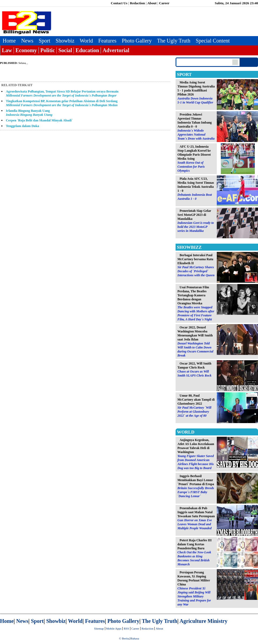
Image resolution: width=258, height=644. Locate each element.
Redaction (137, 3)
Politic (48, 50)
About (152, 3)
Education (87, 50)
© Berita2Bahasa (129, 638)
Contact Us (119, 3)
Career (164, 3)
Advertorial (116, 50)
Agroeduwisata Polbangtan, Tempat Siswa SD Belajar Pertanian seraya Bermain (62, 93)
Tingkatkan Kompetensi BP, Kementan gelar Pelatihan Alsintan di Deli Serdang (62, 103)
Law (7, 50)
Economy (26, 50)
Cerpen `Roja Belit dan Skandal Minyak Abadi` (39, 120)
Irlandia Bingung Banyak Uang (29, 113)
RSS (126, 628)
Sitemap (99, 628)
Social (65, 50)
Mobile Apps (114, 628)
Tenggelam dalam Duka (22, 126)
